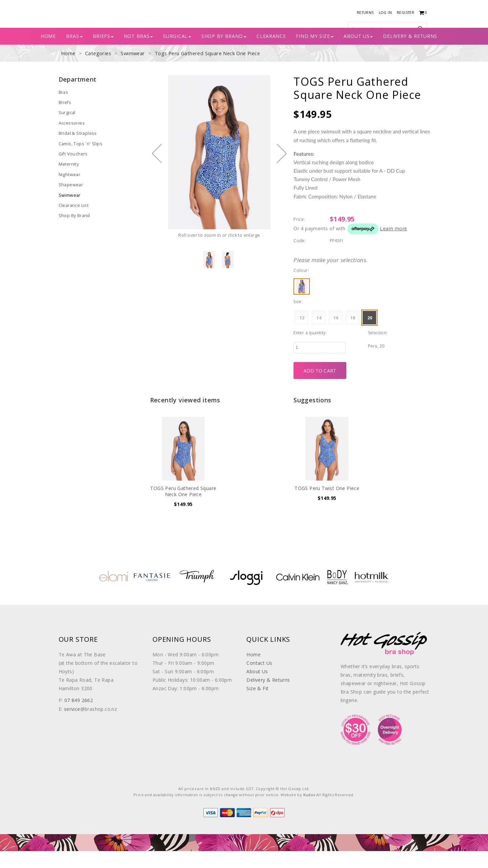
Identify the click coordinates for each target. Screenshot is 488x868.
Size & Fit (257, 705)
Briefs (65, 119)
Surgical (177, 53)
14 (319, 335)
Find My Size (314, 53)
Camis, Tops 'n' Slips (79, 159)
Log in (385, 13)
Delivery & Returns (410, 53)
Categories (97, 70)
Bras (63, 109)
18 (353, 335)
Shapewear (70, 199)
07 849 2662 (79, 717)
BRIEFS (103, 53)
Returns (365, 13)
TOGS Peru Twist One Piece (327, 505)
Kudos (309, 812)
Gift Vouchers (72, 169)
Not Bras (138, 53)
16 (336, 335)
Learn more (393, 245)
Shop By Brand (74, 229)
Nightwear (69, 189)
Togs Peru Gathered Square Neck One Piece (204, 70)
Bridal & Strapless (77, 149)
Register (405, 13)
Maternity (68, 179)
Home (48, 53)
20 (370, 335)
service (72, 726)
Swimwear (131, 70)
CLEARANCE (271, 53)
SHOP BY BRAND (224, 53)
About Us (358, 53)
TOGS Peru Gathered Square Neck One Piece (183, 508)
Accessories (71, 139)
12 (302, 335)
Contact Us (259, 680)
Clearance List (73, 219)
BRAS (74, 53)
